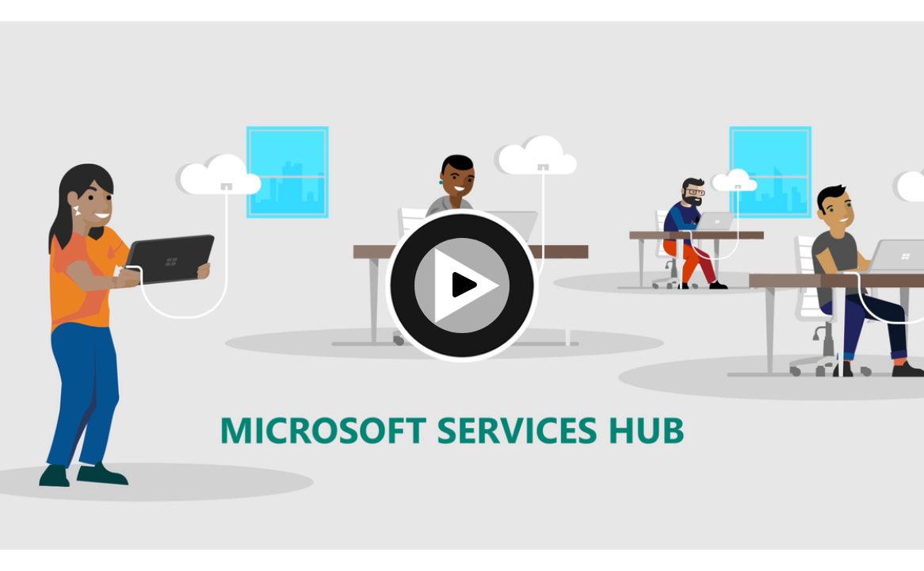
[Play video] (462, 285)
